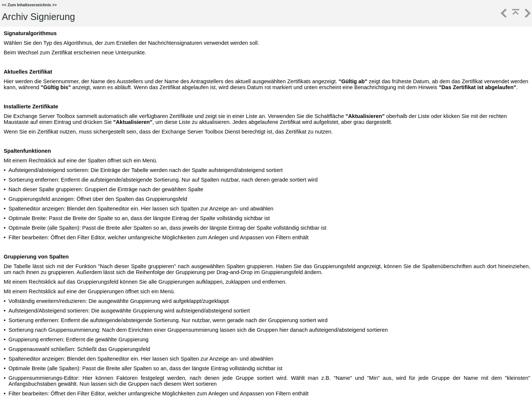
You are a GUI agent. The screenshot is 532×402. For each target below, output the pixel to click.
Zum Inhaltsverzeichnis (29, 5)
